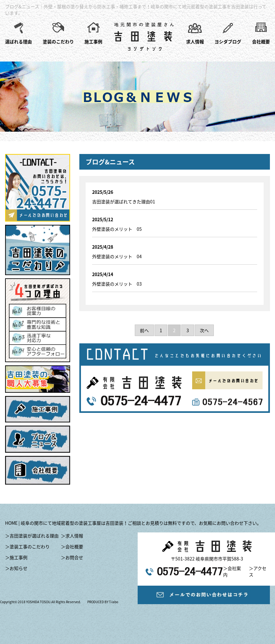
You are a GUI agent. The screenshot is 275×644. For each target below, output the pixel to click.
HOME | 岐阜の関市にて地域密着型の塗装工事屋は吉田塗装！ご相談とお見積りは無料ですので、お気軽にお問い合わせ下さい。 (133, 523)
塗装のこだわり (58, 41)
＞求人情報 (72, 536)
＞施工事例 (16, 557)
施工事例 (93, 41)
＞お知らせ (16, 568)
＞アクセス (258, 571)
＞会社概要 (72, 546)
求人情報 (195, 41)
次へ (204, 330)
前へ (144, 330)
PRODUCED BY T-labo (103, 602)
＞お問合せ (72, 557)
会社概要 (261, 41)
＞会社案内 (232, 571)
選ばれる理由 (18, 41)
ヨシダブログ (228, 41)
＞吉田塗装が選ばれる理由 (32, 536)
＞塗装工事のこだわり (27, 546)
